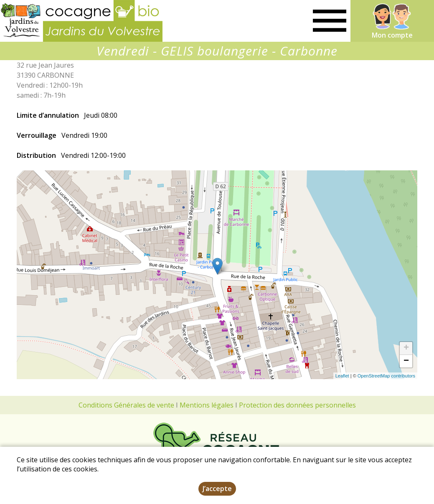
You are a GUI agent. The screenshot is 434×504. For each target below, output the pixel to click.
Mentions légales (207, 405)
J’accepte (217, 489)
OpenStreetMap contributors (386, 376)
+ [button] (406, 348)
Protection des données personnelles (297, 405)
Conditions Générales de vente (126, 405)
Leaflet (342, 376)
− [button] (406, 361)
